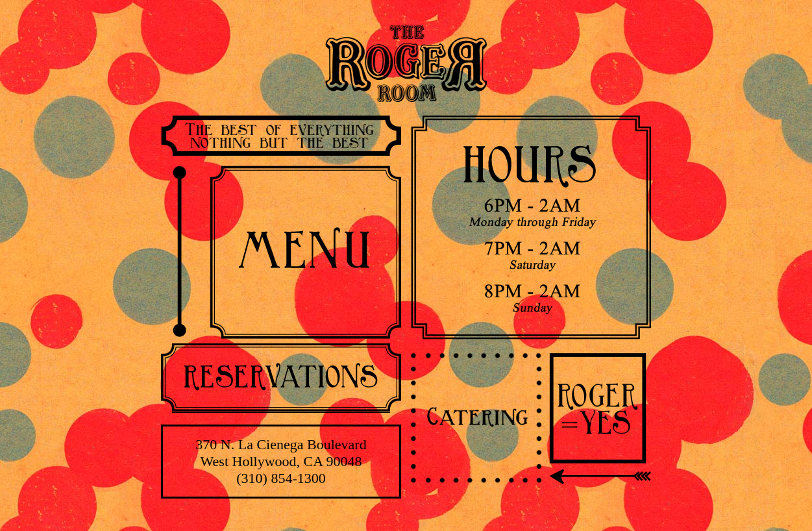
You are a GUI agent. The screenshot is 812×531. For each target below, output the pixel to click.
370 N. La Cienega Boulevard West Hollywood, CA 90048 (281, 453)
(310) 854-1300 (281, 478)
